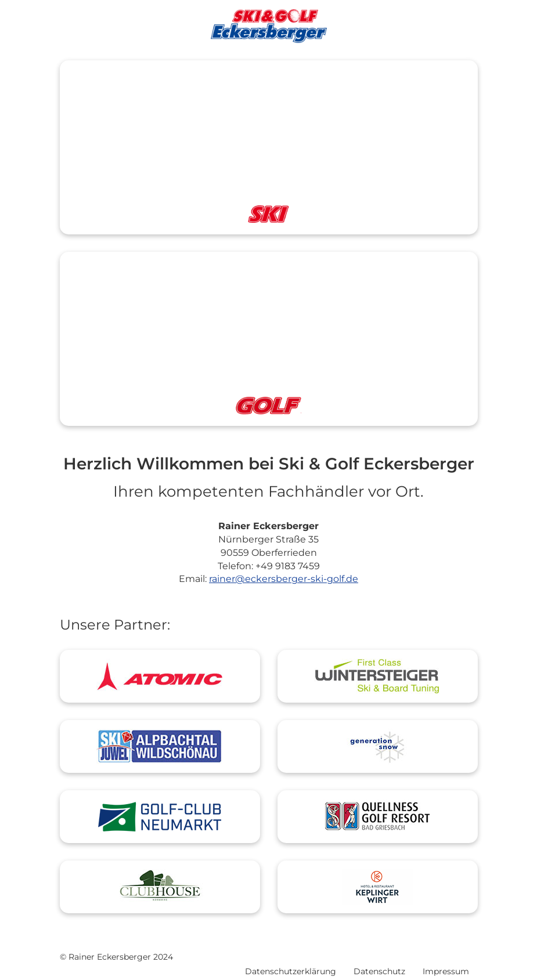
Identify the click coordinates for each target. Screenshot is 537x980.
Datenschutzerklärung (291, 971)
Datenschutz (379, 971)
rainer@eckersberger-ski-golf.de (284, 579)
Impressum (446, 971)
